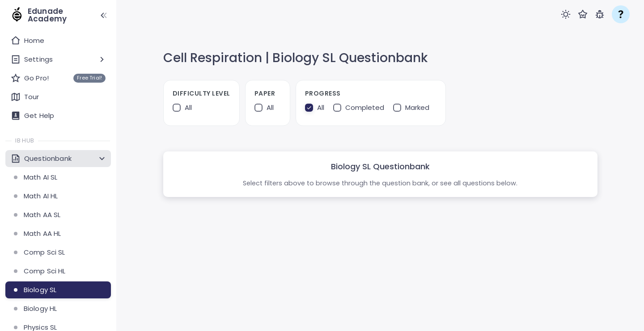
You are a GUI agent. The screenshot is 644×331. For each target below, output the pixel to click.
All (188, 108)
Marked (417, 108)
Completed (365, 108)
